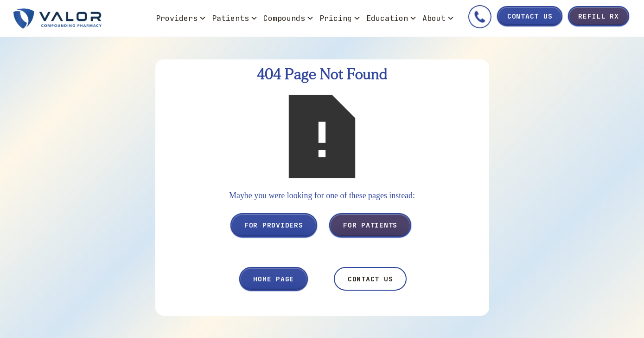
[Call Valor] (480, 18)
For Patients (370, 225)
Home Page (274, 279)
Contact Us (530, 16)
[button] (181, 19)
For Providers (274, 225)
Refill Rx (599, 16)
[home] (82, 18)
